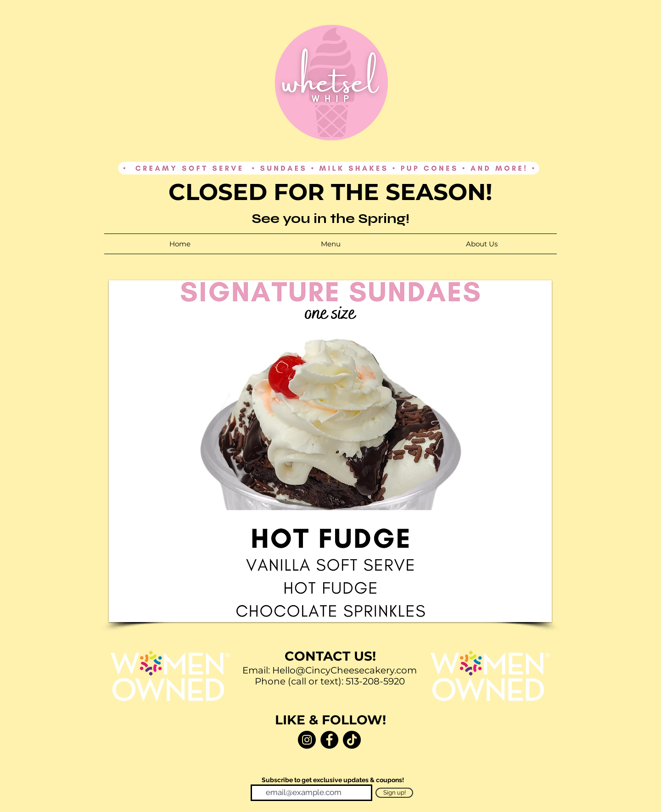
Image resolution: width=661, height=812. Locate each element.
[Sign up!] (394, 793)
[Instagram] (307, 740)
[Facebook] (329, 740)
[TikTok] (352, 740)
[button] (330, 451)
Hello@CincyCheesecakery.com (345, 670)
